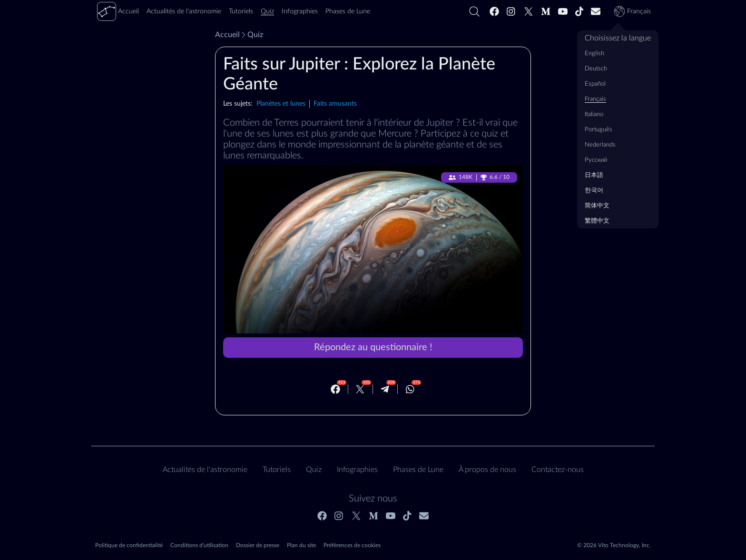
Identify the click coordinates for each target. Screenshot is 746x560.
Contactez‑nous (558, 470)
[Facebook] (494, 11)
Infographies (357, 470)
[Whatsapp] (410, 389)
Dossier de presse (258, 545)
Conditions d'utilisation (199, 545)
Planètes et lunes (281, 103)
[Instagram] (511, 11)
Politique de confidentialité (129, 545)
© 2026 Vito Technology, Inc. (614, 545)
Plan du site (301, 545)
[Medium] (546, 11)
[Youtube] (563, 11)
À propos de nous (487, 470)
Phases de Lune (418, 470)
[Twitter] (529, 11)
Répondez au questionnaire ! (373, 347)
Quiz (251, 35)
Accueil (227, 35)
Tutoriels (277, 470)
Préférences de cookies (352, 545)
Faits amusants (335, 103)
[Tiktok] (579, 11)
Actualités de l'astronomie (205, 470)
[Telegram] (385, 389)
